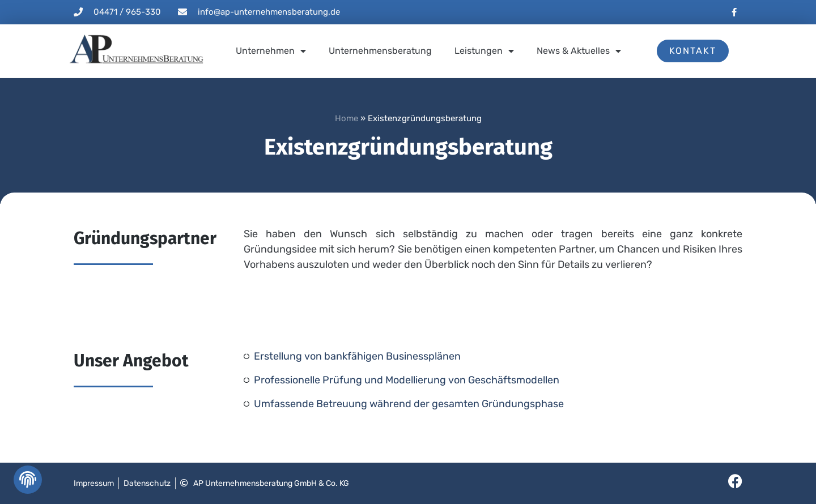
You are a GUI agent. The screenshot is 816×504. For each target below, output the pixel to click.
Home (347, 118)
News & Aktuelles (579, 51)
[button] (27, 482)
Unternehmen (271, 51)
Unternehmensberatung (380, 51)
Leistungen (484, 51)
